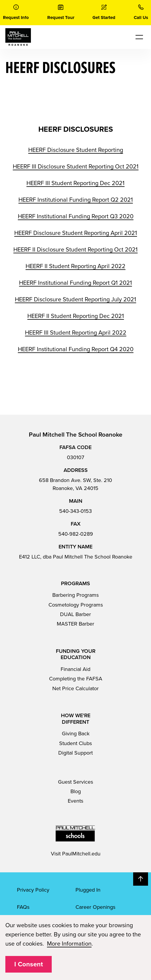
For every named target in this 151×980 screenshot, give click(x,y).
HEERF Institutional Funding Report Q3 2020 (76, 217)
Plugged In (88, 890)
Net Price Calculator (75, 688)
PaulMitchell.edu (81, 854)
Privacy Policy (33, 890)
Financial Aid (75, 669)
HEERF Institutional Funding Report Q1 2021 (75, 283)
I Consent (29, 964)
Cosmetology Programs (76, 605)
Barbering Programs (75, 595)
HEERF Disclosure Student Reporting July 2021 (75, 300)
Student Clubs (75, 743)
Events (75, 801)
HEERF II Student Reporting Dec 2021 (76, 316)
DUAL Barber (75, 614)
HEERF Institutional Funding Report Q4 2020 (76, 349)
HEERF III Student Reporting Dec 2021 (75, 183)
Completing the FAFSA (76, 679)
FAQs (23, 907)
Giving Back (76, 734)
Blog (76, 791)
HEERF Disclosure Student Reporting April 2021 (76, 233)
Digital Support (75, 753)
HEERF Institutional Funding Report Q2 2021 (76, 200)
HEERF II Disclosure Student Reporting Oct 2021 (75, 250)
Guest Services (75, 782)
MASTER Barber (75, 624)
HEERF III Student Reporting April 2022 (76, 333)
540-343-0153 (75, 511)
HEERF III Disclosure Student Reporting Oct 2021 (76, 167)
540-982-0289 (76, 534)
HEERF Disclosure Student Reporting (76, 150)
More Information (69, 944)
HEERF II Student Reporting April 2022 (75, 266)
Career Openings (95, 907)
